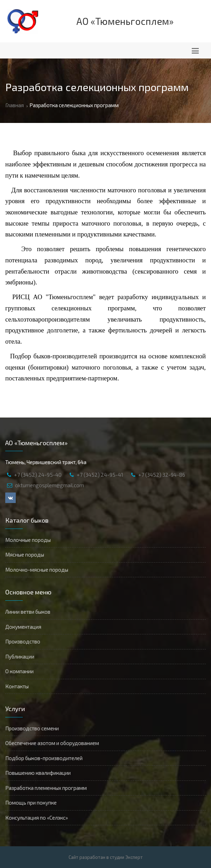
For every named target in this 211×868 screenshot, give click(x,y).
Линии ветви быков (28, 612)
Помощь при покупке (31, 802)
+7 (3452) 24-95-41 (100, 475)
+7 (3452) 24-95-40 (38, 475)
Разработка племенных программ (46, 788)
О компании (19, 671)
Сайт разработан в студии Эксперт (106, 857)
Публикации (20, 656)
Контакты (17, 686)
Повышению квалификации (38, 773)
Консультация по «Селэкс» (37, 818)
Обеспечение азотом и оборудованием (52, 743)
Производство (23, 641)
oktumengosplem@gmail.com (50, 485)
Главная (15, 105)
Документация (23, 627)
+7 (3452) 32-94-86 (162, 475)
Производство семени (32, 728)
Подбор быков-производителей (44, 758)
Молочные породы (28, 540)
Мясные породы (25, 554)
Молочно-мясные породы (37, 570)
